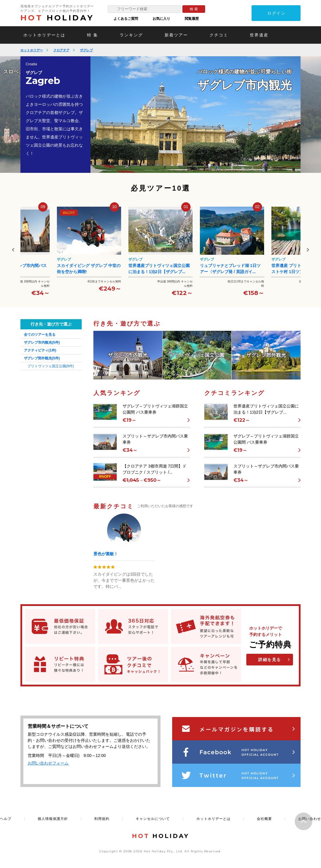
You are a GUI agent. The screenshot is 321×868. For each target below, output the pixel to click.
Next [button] (308, 250)
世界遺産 (259, 35)
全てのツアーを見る (40, 335)
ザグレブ (86, 50)
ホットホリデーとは (44, 35)
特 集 (93, 35)
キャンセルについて (153, 819)
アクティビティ (40, 350)
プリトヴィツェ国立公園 (51, 366)
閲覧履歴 (192, 19)
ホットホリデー (32, 50)
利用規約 (102, 819)
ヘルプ (6, 819)
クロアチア (61, 50)
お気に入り (161, 19)
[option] (196, 115)
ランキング (131, 35)
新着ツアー (176, 35)
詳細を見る (270, 660)
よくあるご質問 (126, 19)
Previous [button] (13, 250)
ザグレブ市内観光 (42, 342)
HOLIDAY (57, 18)
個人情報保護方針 (53, 819)
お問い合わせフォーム (48, 763)
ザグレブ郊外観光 (42, 358)
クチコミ (219, 35)
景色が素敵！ (106, 554)
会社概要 (264, 819)
